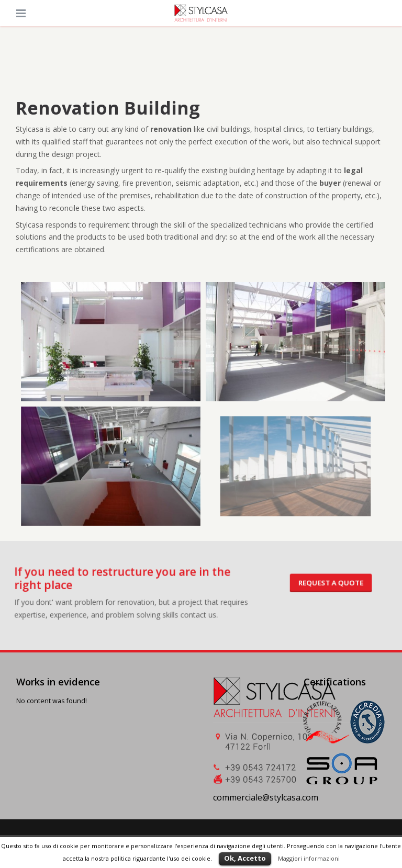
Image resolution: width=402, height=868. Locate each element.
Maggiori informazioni (309, 858)
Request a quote (315, 584)
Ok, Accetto (245, 858)
